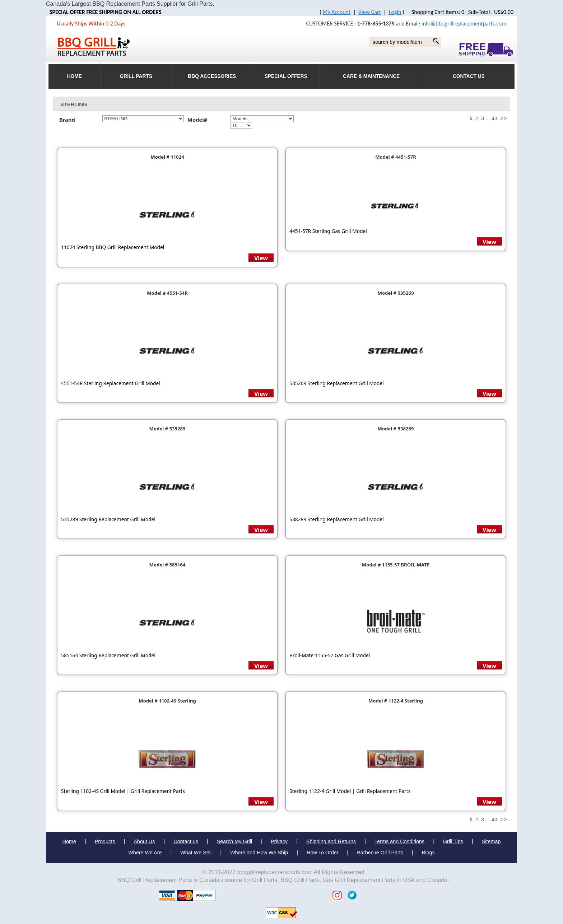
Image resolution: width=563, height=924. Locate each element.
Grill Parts (136, 76)
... (488, 118)
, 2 (475, 118)
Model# (199, 120)
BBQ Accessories (212, 76)
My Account (337, 12)
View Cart (370, 12)
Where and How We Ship (259, 853)
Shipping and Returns (331, 841)
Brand (67, 120)
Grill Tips (453, 841)
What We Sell (197, 853)
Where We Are (145, 853)
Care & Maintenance (371, 76)
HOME (75, 76)
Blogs (428, 853)
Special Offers (286, 76)
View (261, 258)
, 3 (481, 118)
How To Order (323, 853)
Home (69, 841)
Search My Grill (234, 841)
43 (494, 118)
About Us (144, 841)
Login (395, 12)
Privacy (279, 841)
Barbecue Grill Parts (380, 853)
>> (504, 118)
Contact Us (469, 76)
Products (105, 841)
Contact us (186, 841)
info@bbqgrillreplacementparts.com (464, 24)
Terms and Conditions (399, 841)
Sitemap (491, 841)
